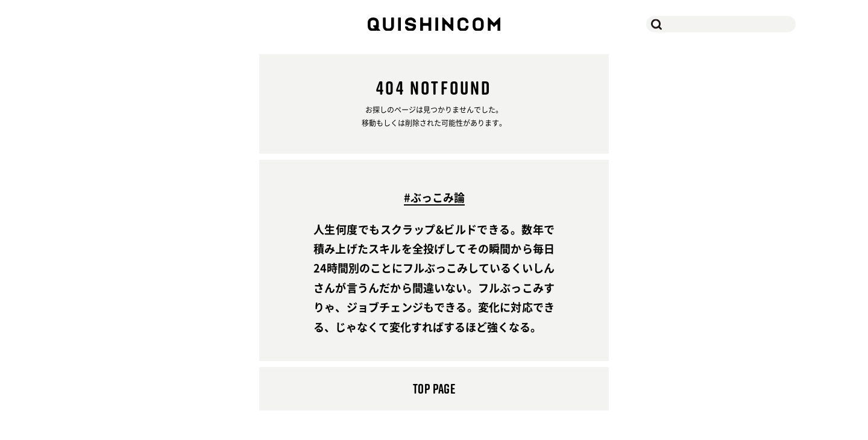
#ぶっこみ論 (434, 199)
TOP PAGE (434, 389)
